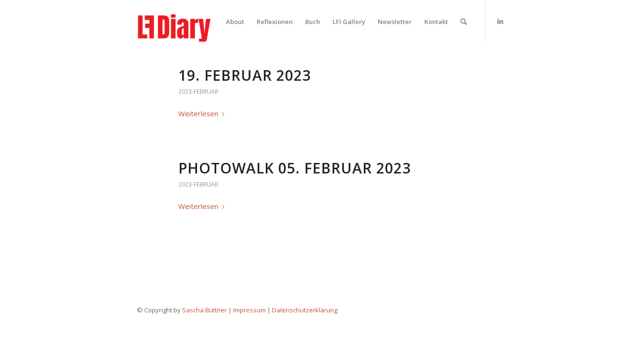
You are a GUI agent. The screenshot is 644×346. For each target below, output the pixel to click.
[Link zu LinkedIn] (500, 21)
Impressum (249, 310)
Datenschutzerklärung (305, 310)
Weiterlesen (203, 113)
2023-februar (198, 92)
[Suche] (464, 22)
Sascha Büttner (204, 310)
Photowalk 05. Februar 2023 (295, 168)
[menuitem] (235, 22)
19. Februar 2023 (245, 75)
